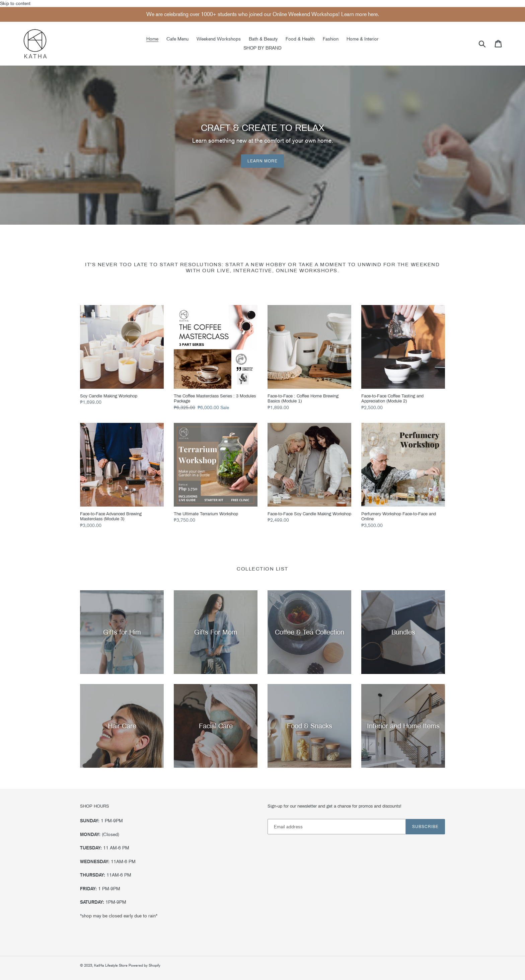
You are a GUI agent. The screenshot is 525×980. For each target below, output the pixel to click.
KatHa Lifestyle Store (111, 965)
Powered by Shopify (144, 965)
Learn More (262, 161)
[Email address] (337, 827)
